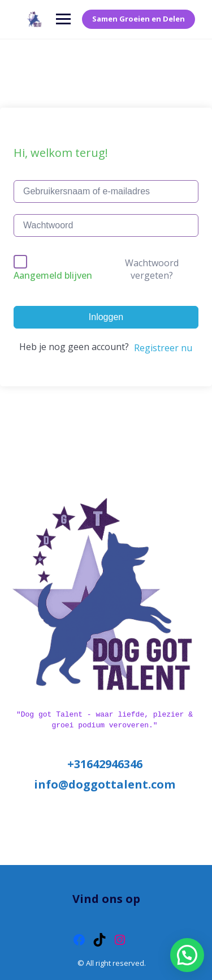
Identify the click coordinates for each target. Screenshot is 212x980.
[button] (187, 955)
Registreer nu (163, 348)
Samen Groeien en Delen (139, 19)
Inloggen (106, 317)
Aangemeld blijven (53, 275)
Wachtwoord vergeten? (152, 269)
